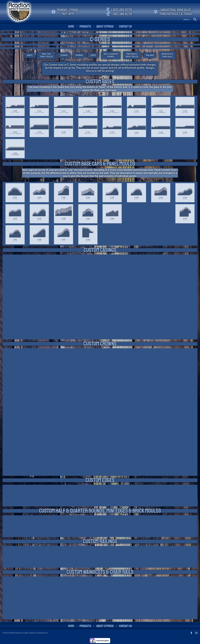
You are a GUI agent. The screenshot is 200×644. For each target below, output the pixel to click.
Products (85, 27)
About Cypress (105, 27)
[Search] (168, 20)
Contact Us (125, 27)
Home (71, 27)
